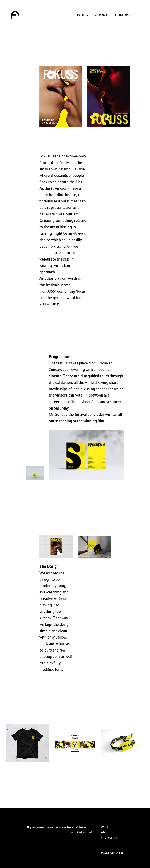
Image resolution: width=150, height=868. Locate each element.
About (101, 15)
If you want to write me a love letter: (56, 827)
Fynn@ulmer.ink (81, 832)
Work (105, 827)
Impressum (109, 837)
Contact (123, 15)
